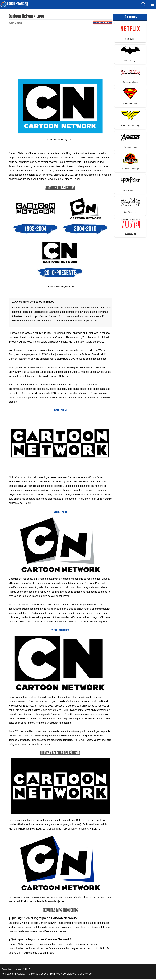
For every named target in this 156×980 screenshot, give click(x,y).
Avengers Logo (130, 148)
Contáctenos (85, 975)
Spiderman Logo (130, 83)
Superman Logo (130, 105)
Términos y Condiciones (63, 975)
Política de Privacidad (13, 975)
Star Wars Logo (130, 213)
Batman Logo (130, 61)
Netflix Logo (130, 40)
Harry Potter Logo (130, 191)
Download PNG (103, 23)
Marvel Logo (130, 235)
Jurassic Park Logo (130, 170)
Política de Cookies (37, 975)
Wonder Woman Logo (130, 126)
